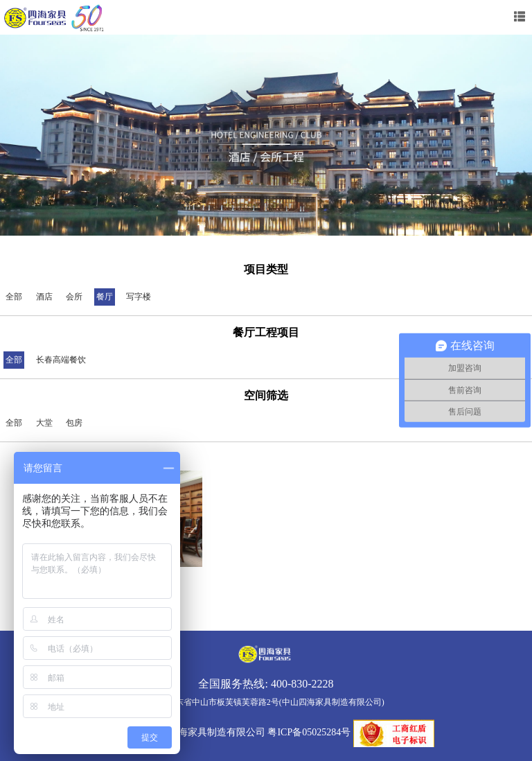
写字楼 (139, 297)
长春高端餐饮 (61, 360)
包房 (74, 423)
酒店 (44, 297)
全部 (14, 297)
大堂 (44, 423)
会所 (74, 297)
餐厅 (105, 297)
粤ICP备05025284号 (309, 733)
